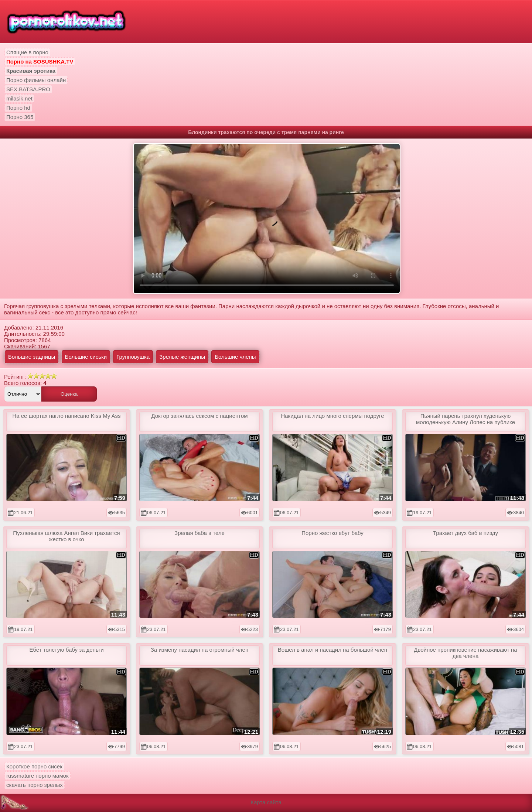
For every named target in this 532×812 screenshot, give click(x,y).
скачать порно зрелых (35, 785)
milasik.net (19, 98)
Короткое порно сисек (34, 766)
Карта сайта (266, 802)
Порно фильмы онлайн (36, 80)
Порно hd (18, 108)
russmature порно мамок (37, 776)
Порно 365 (20, 117)
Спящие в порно (27, 52)
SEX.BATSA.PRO (28, 89)
